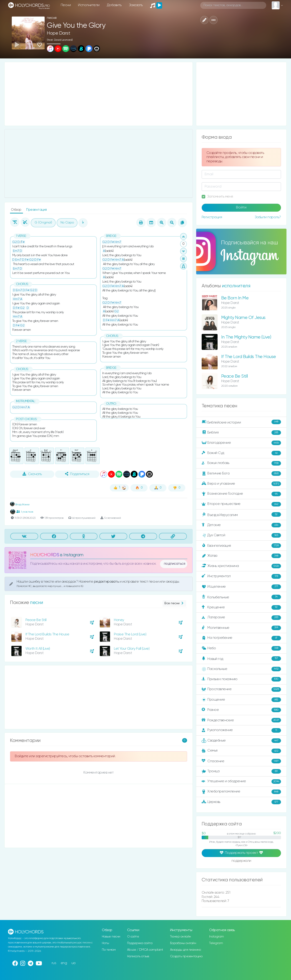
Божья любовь (241, 463)
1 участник (25, 512)
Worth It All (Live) (38, 649)
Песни (66, 5)
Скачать (32, 474)
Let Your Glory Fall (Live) (132, 649)
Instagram (217, 937)
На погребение (241, 638)
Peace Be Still (36, 620)
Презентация (36, 210)
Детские (241, 525)
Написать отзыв (138, 956)
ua (73, 963)
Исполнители (89, 5)
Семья (241, 751)
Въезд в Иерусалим (241, 515)
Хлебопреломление (241, 792)
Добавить (114, 5)
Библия (241, 433)
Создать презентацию (186, 956)
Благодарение (241, 443)
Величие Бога (241, 474)
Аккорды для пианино (186, 950)
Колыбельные (241, 597)
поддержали (241, 861)
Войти (241, 208)
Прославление (241, 689)
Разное (241, 710)
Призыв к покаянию (241, 679)
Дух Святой (241, 535)
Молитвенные (241, 628)
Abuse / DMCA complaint (145, 950)
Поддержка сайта (140, 943)
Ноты (105, 943)
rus (54, 963)
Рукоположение (241, 730)
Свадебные (241, 741)
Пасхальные (241, 669)
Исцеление (241, 587)
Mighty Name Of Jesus (243, 318)
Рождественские (241, 720)
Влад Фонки (20, 505)
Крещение (241, 607)
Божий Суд (241, 453)
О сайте (133, 937)
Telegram (216, 943)
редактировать (107, 582)
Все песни (174, 603)
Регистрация (212, 217)
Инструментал (241, 576)
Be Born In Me (235, 298)
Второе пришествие (241, 504)
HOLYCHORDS (45, 555)
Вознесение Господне (241, 494)
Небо (241, 648)
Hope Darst (58, 33)
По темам (109, 950)
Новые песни (111, 937)
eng (64, 963)
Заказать (136, 5)
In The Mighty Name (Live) (246, 337)
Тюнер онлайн (181, 937)
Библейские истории (241, 422)
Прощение (241, 700)
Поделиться (77, 474)
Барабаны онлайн (183, 943)
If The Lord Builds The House (47, 634)
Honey (119, 620)
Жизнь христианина (241, 566)
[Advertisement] (99, 94)
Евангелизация (241, 546)
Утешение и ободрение (241, 782)
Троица (241, 771)
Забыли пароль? (268, 217)
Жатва (241, 556)
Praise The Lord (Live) (130, 634)
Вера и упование (241, 484)
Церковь (241, 802)
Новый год (241, 659)
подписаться (175, 564)
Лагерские (241, 618)
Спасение (241, 761)
